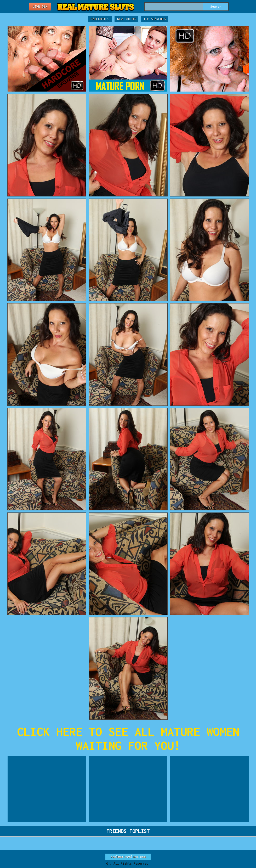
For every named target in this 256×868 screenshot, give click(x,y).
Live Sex (40, 6)
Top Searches (155, 19)
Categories (100, 19)
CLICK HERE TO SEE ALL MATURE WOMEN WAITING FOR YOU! (128, 739)
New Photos (126, 19)
